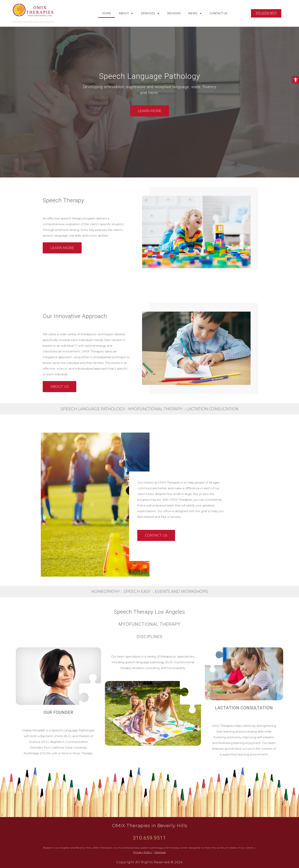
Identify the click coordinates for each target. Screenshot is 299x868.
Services (150, 13)
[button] (296, 80)
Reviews (174, 13)
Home (107, 13)
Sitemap (160, 852)
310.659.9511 (149, 838)
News (195, 13)
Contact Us (219, 13)
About (126, 13)
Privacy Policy (143, 852)
